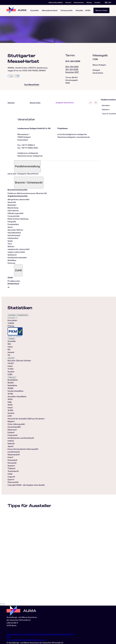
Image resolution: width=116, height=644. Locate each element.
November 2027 (72, 72)
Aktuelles (79, 10)
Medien (89, 2)
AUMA (88, 10)
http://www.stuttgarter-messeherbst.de (74, 137)
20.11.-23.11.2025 (72, 67)
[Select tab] (12, 318)
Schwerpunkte (67, 10)
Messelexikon (79, 2)
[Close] (2, 625)
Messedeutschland (50, 10)
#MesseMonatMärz (56, 2)
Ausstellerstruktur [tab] (22, 315)
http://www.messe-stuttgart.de (30, 156)
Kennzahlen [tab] (12, 315)
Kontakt (97, 2)
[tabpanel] (53, 368)
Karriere (68, 2)
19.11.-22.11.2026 (72, 69)
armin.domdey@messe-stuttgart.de (72, 134)
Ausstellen (35, 10)
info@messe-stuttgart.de (28, 153)
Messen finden (101, 10)
